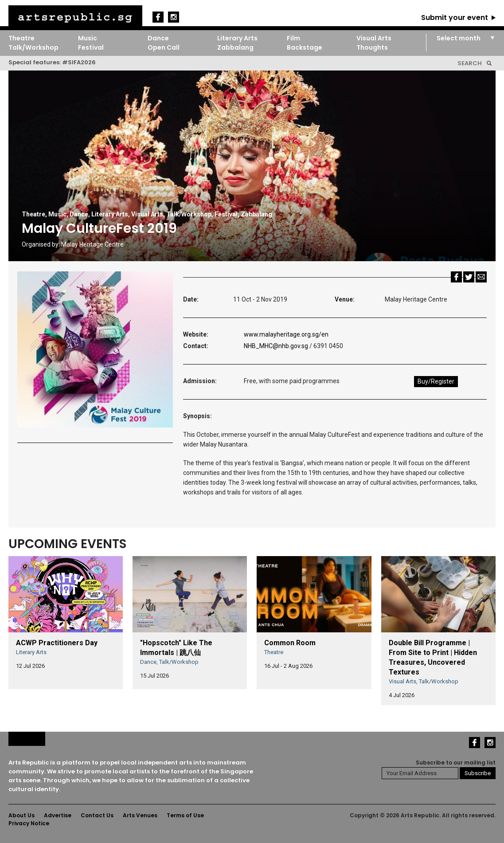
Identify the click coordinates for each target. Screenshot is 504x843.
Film (293, 38)
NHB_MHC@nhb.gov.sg (276, 346)
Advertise (58, 815)
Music (88, 38)
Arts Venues (140, 815)
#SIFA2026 (79, 62)
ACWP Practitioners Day (57, 643)
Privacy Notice (29, 823)
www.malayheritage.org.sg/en (286, 334)
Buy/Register (436, 381)
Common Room (290, 643)
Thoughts (372, 47)
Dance (158, 38)
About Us (21, 815)
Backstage (305, 47)
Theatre (21, 38)
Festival (91, 47)
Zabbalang (235, 47)
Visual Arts (374, 38)
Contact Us (97, 815)
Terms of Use (185, 815)
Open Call (164, 47)
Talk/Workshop (33, 47)
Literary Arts (237, 38)
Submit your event (455, 18)
